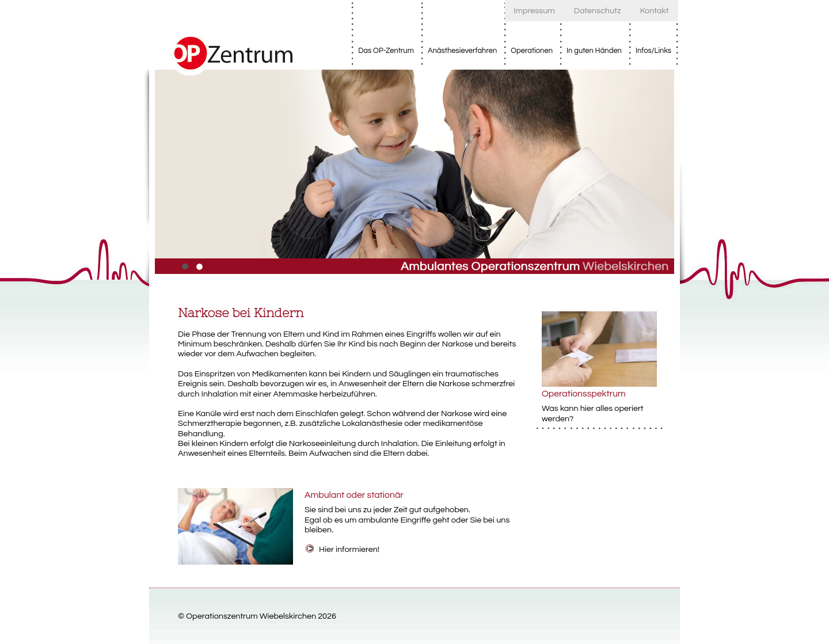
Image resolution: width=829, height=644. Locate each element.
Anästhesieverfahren (462, 51)
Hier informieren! (349, 549)
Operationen (532, 51)
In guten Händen (594, 51)
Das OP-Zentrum (386, 51)
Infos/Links (653, 51)
